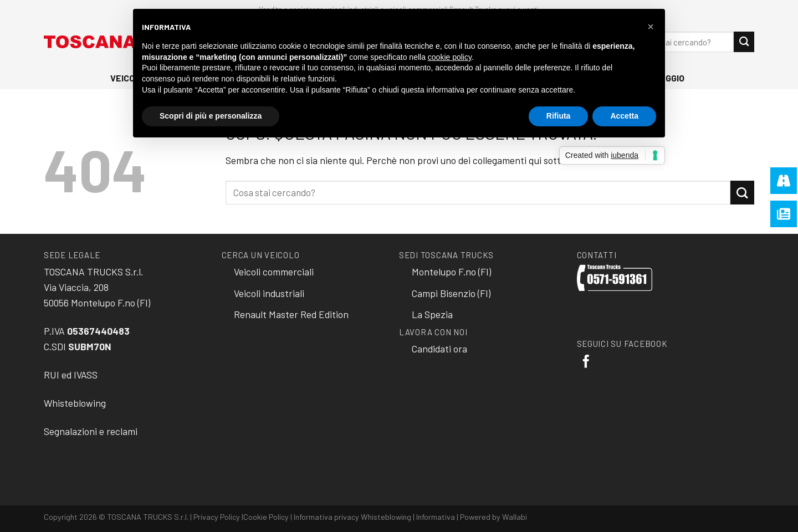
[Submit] (744, 42)
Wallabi (515, 517)
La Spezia (432, 314)
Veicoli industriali (269, 293)
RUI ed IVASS (71, 375)
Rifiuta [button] (559, 116)
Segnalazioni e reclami (91, 431)
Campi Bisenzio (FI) (451, 293)
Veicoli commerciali (274, 272)
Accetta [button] (624, 116)
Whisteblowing (75, 403)
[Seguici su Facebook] (586, 362)
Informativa (436, 517)
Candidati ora (439, 349)
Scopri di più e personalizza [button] (211, 116)
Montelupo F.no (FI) (451, 272)
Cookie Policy (266, 517)
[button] (651, 27)
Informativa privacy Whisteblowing (352, 517)
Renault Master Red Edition (291, 314)
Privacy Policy (217, 517)
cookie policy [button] (450, 57)
